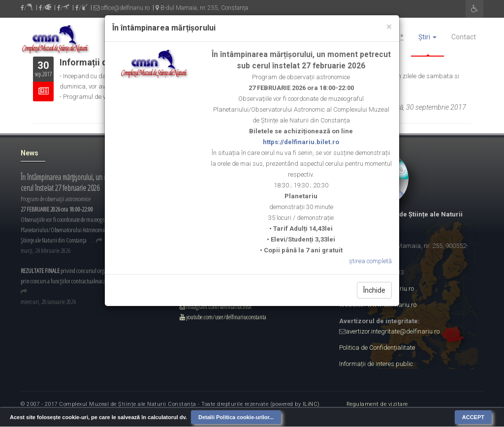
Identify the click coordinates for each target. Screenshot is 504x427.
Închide (374, 290)
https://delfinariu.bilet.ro (301, 142)
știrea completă (370, 261)
